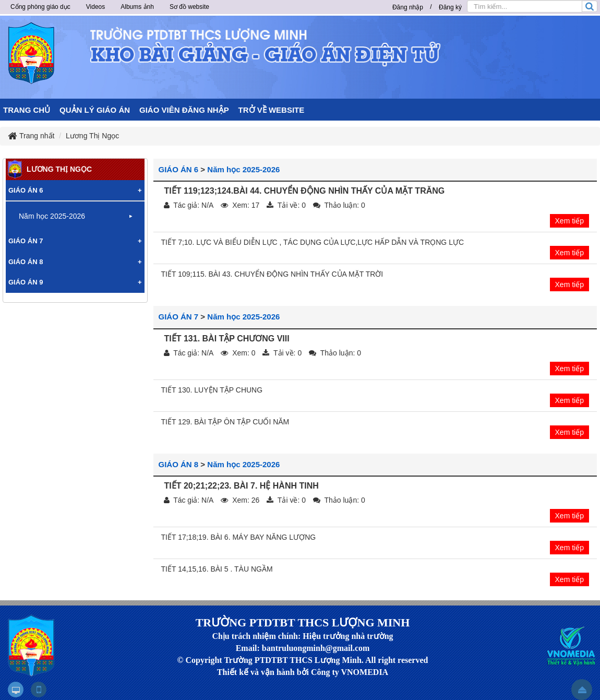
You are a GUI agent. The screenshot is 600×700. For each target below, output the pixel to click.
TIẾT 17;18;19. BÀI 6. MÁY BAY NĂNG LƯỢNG (239, 537)
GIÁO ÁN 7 (179, 317)
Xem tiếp (569, 221)
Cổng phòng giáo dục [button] (40, 7)
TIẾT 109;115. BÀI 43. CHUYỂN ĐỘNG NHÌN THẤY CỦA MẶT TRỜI (272, 274)
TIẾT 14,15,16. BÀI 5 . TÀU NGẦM (217, 569)
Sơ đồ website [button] (189, 7)
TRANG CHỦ (27, 110)
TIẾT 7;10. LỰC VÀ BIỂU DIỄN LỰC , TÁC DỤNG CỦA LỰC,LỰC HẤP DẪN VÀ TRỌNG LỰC (313, 242)
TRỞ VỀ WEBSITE (272, 110)
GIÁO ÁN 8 (179, 464)
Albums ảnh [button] (137, 7)
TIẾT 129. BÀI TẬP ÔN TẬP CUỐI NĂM (225, 422)
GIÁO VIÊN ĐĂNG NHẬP (184, 110)
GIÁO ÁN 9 (26, 282)
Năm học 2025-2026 (243, 169)
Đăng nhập (408, 7)
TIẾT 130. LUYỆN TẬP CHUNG (212, 390)
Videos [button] (95, 7)
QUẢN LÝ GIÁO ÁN (95, 110)
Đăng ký (450, 7)
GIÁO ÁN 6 (179, 169)
